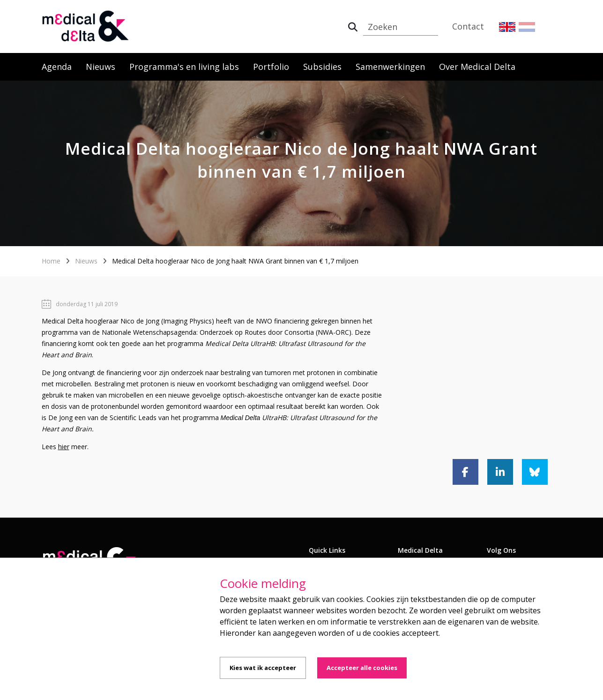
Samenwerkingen (390, 67)
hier (64, 447)
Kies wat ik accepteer (263, 668)
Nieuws (100, 67)
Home (51, 261)
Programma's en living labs (184, 67)
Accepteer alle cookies (362, 668)
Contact (468, 26)
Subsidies (322, 67)
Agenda (57, 67)
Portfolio (271, 67)
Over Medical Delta (477, 67)
